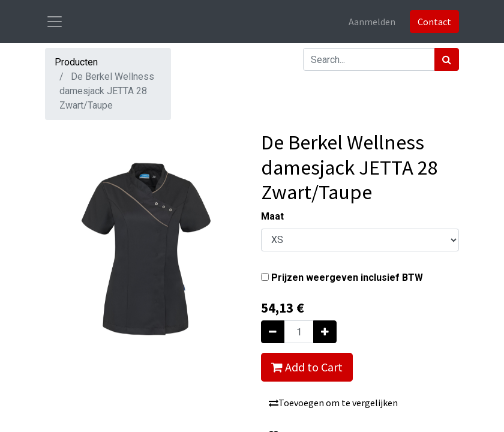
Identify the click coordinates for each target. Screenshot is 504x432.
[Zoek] (447, 59)
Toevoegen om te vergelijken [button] (333, 403)
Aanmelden (372, 22)
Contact (434, 22)
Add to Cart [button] (307, 367)
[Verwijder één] (273, 332)
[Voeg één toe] (325, 332)
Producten (76, 62)
